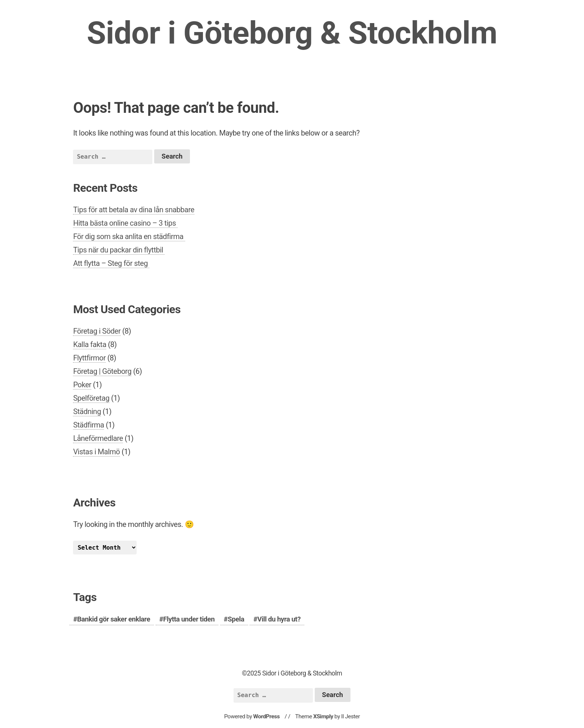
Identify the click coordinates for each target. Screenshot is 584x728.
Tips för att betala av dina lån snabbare (134, 210)
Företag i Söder (97, 331)
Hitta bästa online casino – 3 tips (125, 223)
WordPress (266, 716)
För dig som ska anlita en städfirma (129, 236)
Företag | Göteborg (102, 371)
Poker (82, 385)
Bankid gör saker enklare (114, 619)
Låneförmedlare (98, 438)
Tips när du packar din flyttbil (119, 250)
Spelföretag (91, 398)
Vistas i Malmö (96, 452)
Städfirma (88, 425)
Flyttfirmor (89, 358)
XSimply (323, 716)
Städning (87, 411)
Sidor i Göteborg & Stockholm (292, 33)
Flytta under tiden (189, 619)
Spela (236, 619)
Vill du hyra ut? (279, 619)
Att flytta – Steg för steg (111, 263)
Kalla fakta (90, 344)
